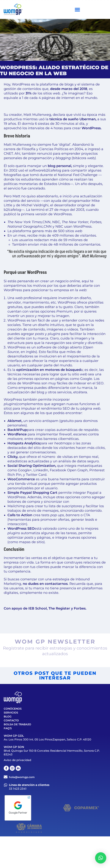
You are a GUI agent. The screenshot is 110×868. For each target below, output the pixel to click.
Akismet (15, 421)
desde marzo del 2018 (69, 89)
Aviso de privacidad (17, 760)
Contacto (11, 720)
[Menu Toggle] (77, 10)
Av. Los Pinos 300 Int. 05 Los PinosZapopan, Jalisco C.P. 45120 (47, 739)
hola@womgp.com (22, 777)
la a (48, 370)
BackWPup (17, 430)
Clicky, (13, 457)
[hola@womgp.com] (6, 777)
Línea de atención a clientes (29, 785)
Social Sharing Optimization (31, 466)
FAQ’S (8, 728)
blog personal (59, 166)
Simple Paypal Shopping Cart (32, 493)
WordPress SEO (21, 529)
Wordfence (17, 434)
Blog (8, 717)
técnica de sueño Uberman (73, 119)
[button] (101, 858)
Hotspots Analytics (24, 443)
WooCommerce (21, 479)
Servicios (11, 713)
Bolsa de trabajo (17, 724)
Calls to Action (20, 515)
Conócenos (13, 709)
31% (29, 93)
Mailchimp (16, 506)
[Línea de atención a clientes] (6, 785)
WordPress (91, 128)
